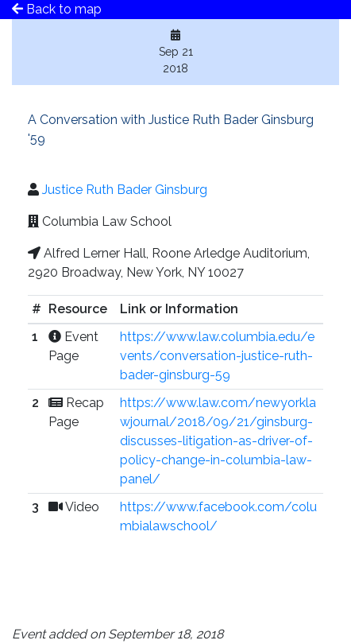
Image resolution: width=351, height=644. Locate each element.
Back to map (57, 9)
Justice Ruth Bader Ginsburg (125, 190)
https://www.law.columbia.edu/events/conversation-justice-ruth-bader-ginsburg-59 (217, 356)
